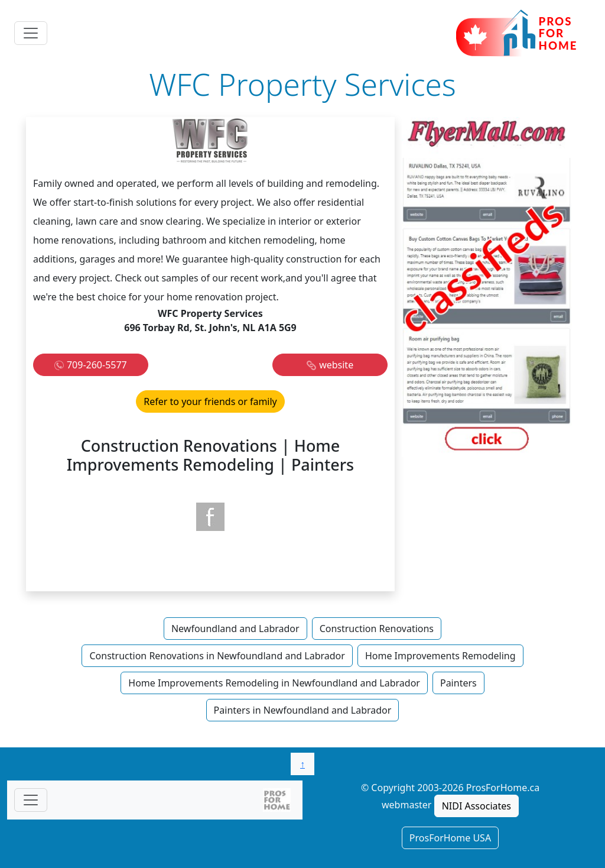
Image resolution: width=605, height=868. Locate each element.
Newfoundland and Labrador (235, 629)
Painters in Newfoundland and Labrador (303, 710)
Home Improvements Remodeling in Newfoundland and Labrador (274, 683)
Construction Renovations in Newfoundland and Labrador (217, 656)
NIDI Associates (476, 806)
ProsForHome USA (450, 838)
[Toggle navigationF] (31, 800)
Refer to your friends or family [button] (210, 401)
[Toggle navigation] (31, 33)
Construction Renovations (377, 629)
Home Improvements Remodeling (440, 656)
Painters (458, 683)
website (336, 365)
